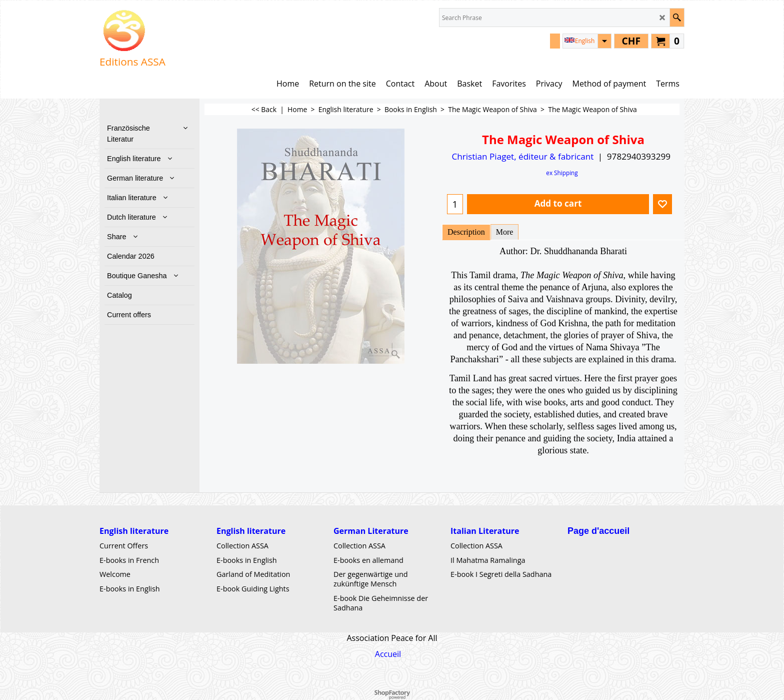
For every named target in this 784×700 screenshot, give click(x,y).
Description (466, 232)
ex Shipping (562, 173)
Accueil (388, 654)
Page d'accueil (598, 530)
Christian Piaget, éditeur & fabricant (522, 156)
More (505, 232)
